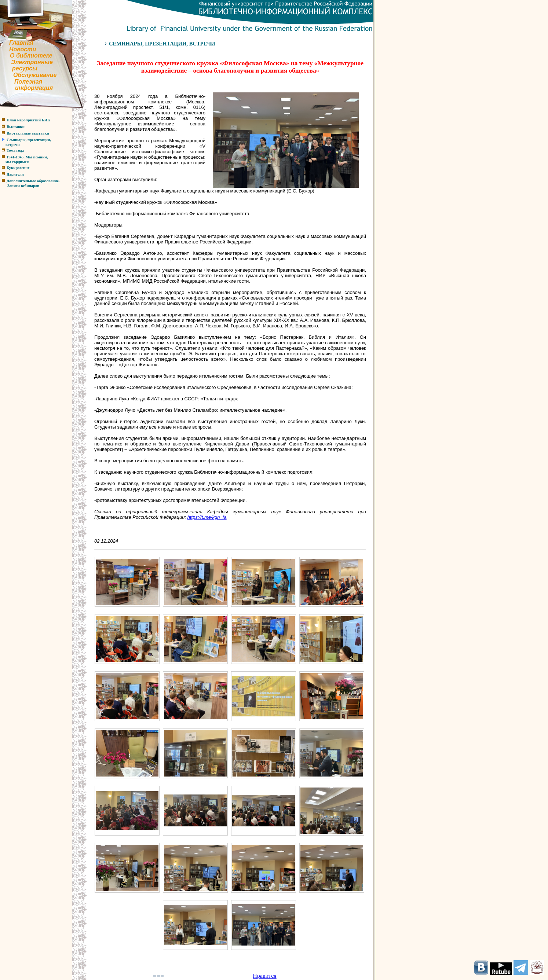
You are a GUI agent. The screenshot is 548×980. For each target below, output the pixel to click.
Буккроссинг (18, 168)
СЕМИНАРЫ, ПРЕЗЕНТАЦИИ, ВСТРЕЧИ (162, 44)
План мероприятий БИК (28, 120)
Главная (21, 43)
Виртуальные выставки (28, 133)
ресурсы (25, 68)
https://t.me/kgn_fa (207, 517)
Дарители (15, 174)
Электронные (32, 62)
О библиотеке (31, 56)
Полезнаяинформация (26, 85)
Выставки (16, 127)
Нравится (264, 976)
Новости (23, 49)
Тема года (15, 151)
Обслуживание (35, 75)
